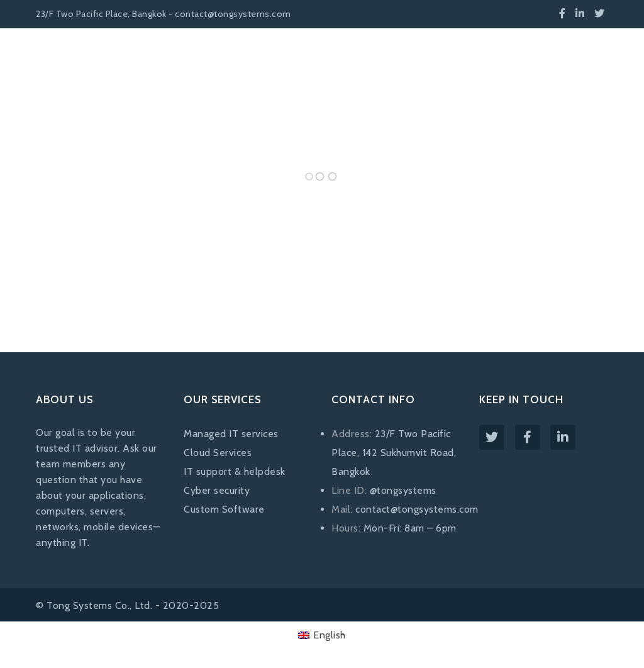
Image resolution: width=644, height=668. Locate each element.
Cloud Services (218, 453)
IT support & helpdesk (235, 471)
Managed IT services (231, 434)
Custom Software (224, 509)
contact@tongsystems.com (417, 509)
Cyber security (217, 490)
